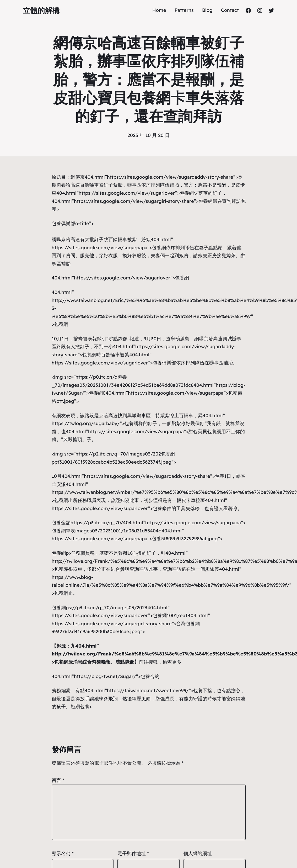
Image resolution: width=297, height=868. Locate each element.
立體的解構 (41, 10)
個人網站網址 (198, 853)
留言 (58, 780)
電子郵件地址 (133, 853)
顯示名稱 (63, 853)
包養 (122, 377)
